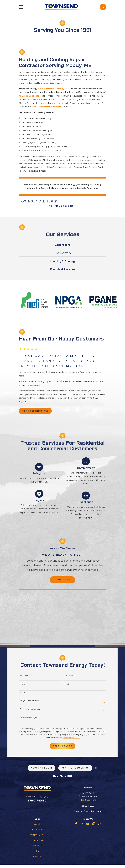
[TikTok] (100, 827)
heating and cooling (29, 96)
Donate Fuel (37, 844)
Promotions (37, 833)
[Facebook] (76, 827)
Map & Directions (88, 803)
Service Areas (62, 582)
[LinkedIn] (82, 827)
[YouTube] (88, 827)
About (37, 828)
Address (23, 695)
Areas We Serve (37, 838)
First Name (24, 678)
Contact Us (37, 849)
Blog (37, 855)
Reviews (37, 860)
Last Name (69, 678)
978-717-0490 (62, 779)
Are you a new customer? (30, 703)
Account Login (40, 771)
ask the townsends (77, 771)
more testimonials (37, 412)
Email (67, 686)
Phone (22, 686)
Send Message (62, 748)
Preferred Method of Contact (31, 711)
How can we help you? (29, 720)
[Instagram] (94, 827)
